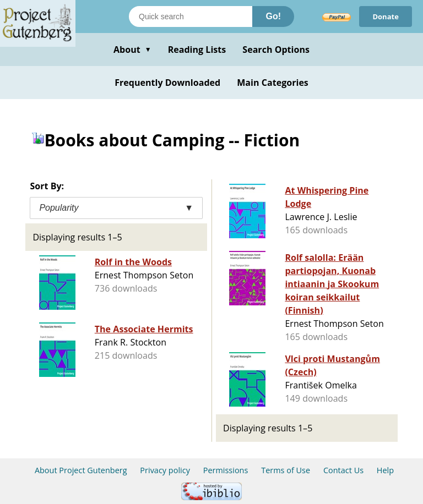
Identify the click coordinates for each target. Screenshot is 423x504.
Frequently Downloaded (167, 83)
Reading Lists (197, 50)
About (132, 50)
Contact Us (343, 470)
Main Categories (273, 83)
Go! (273, 16)
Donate (386, 17)
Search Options (276, 50)
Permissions (226, 470)
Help (385, 470)
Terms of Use (286, 470)
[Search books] (191, 17)
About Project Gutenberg (81, 470)
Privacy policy (165, 470)
